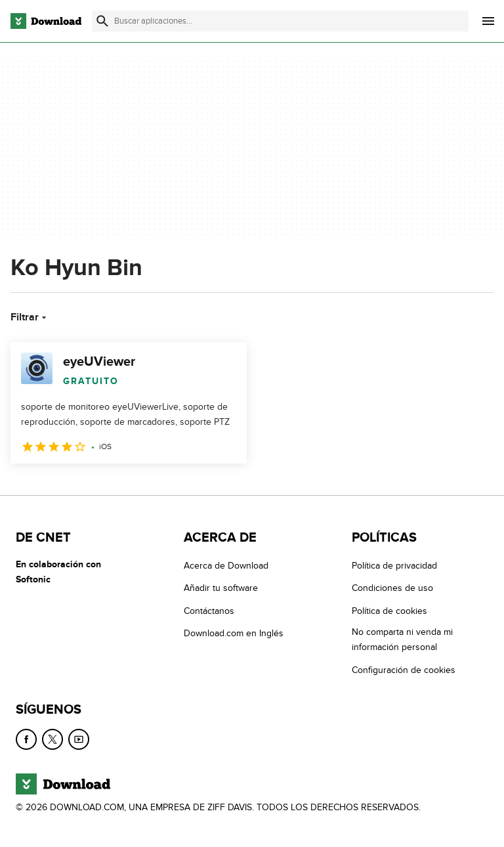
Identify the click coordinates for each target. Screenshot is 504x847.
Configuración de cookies (404, 670)
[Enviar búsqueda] (102, 21)
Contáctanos (209, 611)
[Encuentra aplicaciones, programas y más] (280, 21)
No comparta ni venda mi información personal (402, 640)
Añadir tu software (221, 588)
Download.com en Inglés (234, 633)
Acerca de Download (226, 566)
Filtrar (30, 317)
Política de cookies (389, 611)
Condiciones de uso (392, 588)
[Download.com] (46, 21)
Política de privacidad (394, 566)
